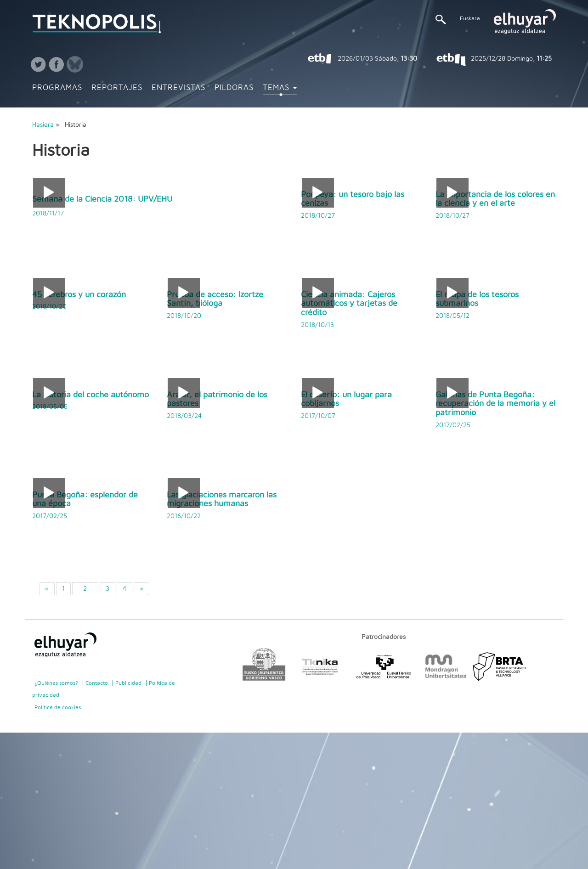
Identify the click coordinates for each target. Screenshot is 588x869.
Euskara (470, 18)
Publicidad (128, 683)
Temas (280, 88)
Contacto (97, 683)
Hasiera (43, 125)
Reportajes (117, 88)
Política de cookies (58, 707)
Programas (57, 88)
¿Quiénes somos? (56, 683)
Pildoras (234, 88)
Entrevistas (178, 88)
